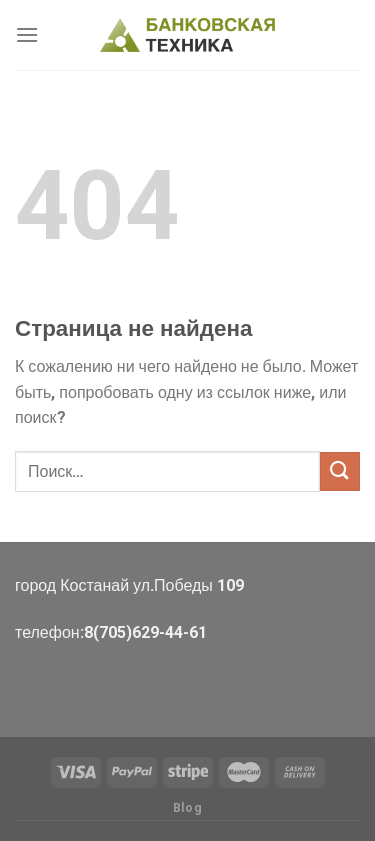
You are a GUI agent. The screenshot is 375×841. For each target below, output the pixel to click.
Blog (187, 808)
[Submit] (340, 471)
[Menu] (27, 34)
